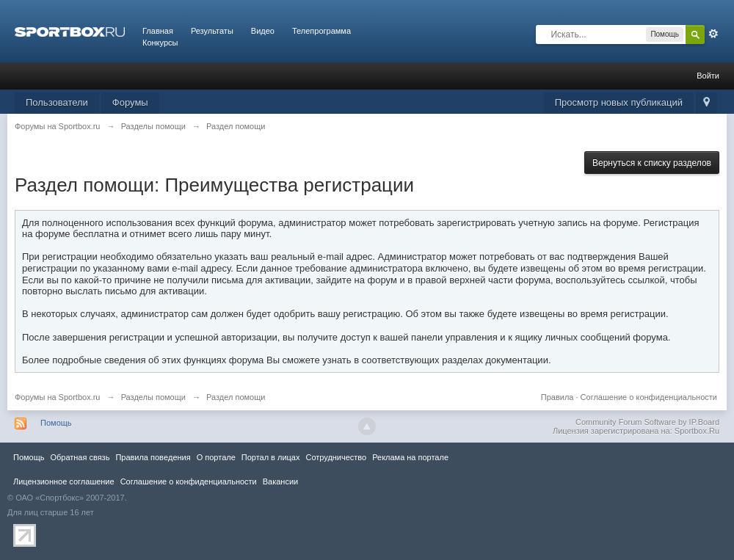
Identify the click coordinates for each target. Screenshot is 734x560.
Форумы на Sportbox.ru (58, 397)
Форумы (130, 102)
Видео (263, 31)
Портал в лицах (271, 457)
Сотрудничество (336, 457)
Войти (708, 76)
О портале (216, 457)
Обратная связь (80, 457)
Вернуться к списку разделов (652, 163)
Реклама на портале (410, 457)
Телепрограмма (321, 31)
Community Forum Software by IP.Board (647, 422)
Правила (557, 397)
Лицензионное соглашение (64, 481)
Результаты (212, 31)
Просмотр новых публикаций (619, 102)
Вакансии (280, 481)
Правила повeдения (153, 457)
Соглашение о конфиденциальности (649, 397)
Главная (158, 31)
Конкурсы (160, 43)
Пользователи (57, 102)
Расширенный (713, 34)
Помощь (56, 423)
